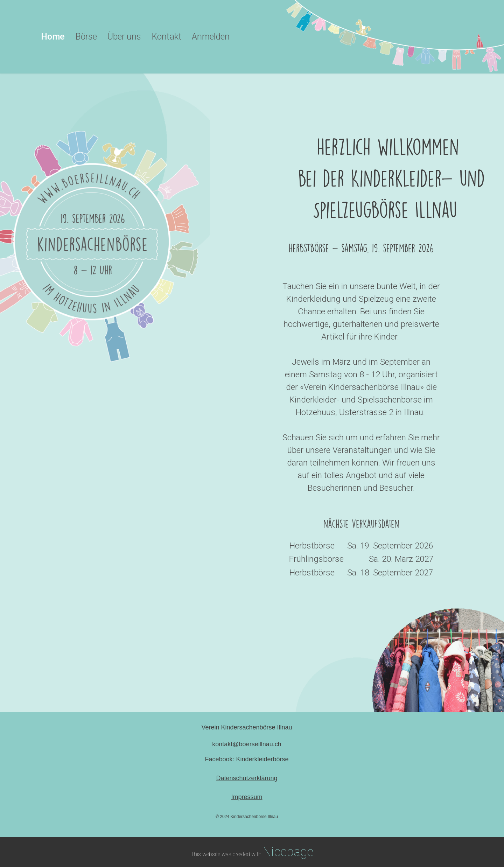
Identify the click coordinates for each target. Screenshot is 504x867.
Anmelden (211, 37)
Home (53, 37)
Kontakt (166, 37)
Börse (86, 37)
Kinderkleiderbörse (262, 759)
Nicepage (288, 852)
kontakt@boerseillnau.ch (247, 744)
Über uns (124, 37)
